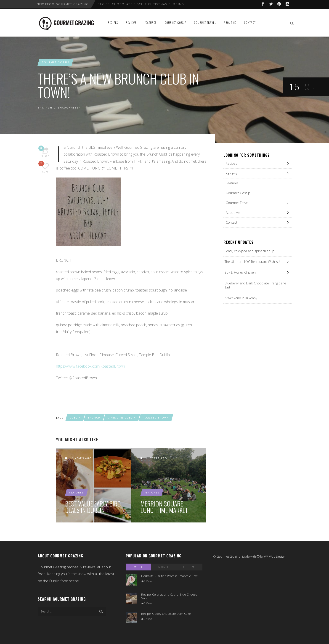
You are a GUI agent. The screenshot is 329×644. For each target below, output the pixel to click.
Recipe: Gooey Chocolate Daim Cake (166, 614)
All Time (190, 567)
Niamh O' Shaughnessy (61, 108)
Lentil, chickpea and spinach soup (249, 251)
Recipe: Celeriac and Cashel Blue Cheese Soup (169, 596)
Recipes (113, 23)
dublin (75, 418)
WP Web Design (275, 557)
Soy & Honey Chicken (240, 272)
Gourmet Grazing (228, 557)
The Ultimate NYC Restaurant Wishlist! (252, 262)
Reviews (131, 23)
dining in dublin (122, 418)
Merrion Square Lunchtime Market (164, 507)
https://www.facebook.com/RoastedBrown (90, 366)
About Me (230, 23)
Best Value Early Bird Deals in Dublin (93, 507)
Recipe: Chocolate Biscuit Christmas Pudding (141, 4)
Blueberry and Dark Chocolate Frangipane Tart (255, 285)
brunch (94, 418)
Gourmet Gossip (175, 23)
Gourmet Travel (205, 23)
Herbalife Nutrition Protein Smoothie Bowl (170, 576)
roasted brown (156, 418)
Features (150, 23)
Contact (250, 23)
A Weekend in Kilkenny (241, 298)
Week (138, 567)
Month (164, 567)
